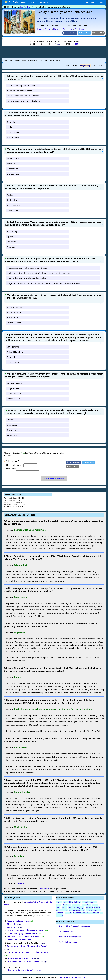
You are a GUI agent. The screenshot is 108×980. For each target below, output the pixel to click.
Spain (58, 907)
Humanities (68, 902)
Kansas (97, 907)
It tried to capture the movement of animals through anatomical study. (39, 273)
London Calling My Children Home (22, 933)
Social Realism (13, 205)
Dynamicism (12, 425)
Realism (10, 195)
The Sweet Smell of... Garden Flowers (24, 961)
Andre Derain (13, 317)
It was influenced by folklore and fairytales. (27, 278)
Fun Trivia (11, 2)
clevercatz (63, 25)
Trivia (34, 2)
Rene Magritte (13, 122)
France (95, 905)
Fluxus (10, 420)
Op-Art (10, 236)
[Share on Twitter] (86, 33)
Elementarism (13, 158)
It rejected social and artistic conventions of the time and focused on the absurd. (44, 283)
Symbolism (12, 435)
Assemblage (12, 231)
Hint (102, 79)
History (59, 902)
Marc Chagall (13, 132)
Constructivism (14, 210)
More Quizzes (70, 936)
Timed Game (98, 65)
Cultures (78, 902)
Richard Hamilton (15, 352)
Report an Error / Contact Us (72, 977)
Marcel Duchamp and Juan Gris (21, 85)
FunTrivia (68, 942)
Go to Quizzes (66, 931)
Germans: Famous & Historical (86, 913)
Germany (76, 905)
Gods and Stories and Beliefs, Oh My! (23, 936)
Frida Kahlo (12, 357)
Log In (101, 2)
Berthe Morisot (14, 323)
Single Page (86, 65)
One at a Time (72, 65)
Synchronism (13, 169)
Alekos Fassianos (15, 307)
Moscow (68, 913)
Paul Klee (11, 127)
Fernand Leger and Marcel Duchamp (24, 101)
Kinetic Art (11, 247)
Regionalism (12, 200)
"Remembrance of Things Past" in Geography (28, 952)
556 (76, 44)
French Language (90, 902)
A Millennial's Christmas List (20, 958)
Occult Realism (14, 398)
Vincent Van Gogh (15, 312)
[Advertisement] (54, 52)
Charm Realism (14, 393)
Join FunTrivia (26, 7)
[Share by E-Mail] (99, 33)
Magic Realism (13, 388)
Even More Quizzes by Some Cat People (25, 970)
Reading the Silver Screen (18, 921)
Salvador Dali (13, 137)
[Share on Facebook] (72, 33)
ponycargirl (44, 888)
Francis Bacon (13, 362)
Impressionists (62, 910)
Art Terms (67, 905)
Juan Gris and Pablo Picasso (19, 90)
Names (59, 905)
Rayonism (11, 430)
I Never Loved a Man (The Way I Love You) (26, 930)
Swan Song (12, 927)
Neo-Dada (11, 242)
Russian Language (77, 910)
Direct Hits (12, 924)
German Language (76, 907)
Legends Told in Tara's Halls (19, 940)
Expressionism (13, 174)
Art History (86, 905)
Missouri (89, 907)
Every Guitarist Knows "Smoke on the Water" (27, 946)
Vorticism (11, 163)
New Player (90, 2)
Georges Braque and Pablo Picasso (23, 96)
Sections (24, 2)
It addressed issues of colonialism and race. (27, 268)
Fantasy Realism (14, 383)
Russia (64, 907)
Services (43, 2)
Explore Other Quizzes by (74, 926)
